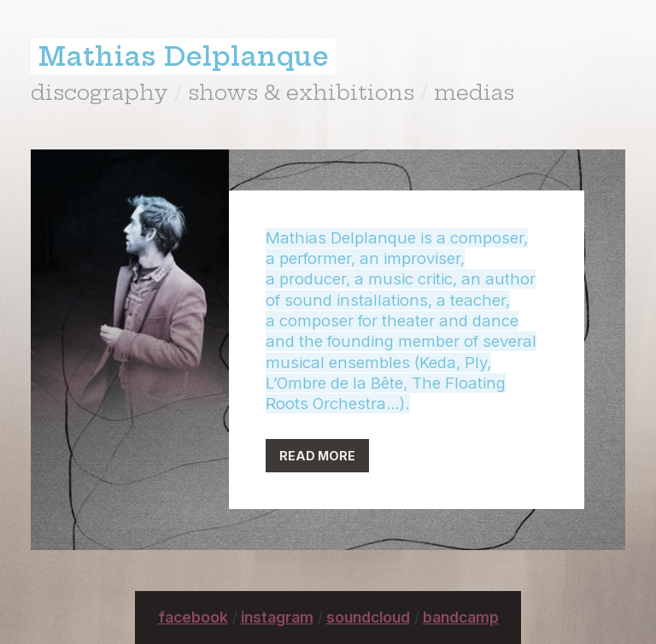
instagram (277, 617)
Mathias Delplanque (184, 56)
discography (100, 92)
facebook (193, 617)
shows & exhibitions (301, 92)
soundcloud (368, 617)
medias (474, 92)
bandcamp (461, 617)
